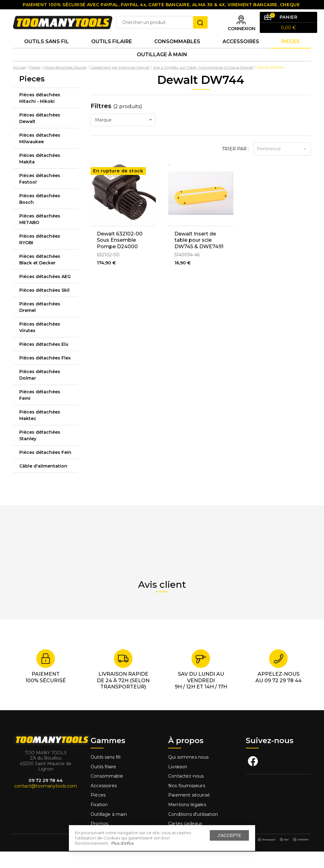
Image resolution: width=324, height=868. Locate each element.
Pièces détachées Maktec (40, 432)
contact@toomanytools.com (46, 802)
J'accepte (229, 835)
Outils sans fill (106, 774)
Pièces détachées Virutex (40, 344)
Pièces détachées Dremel (40, 324)
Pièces (98, 812)
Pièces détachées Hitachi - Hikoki (40, 114)
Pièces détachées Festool (40, 195)
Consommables (177, 53)
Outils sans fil (47, 53)
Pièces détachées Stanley (40, 452)
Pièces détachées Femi (40, 411)
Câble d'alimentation (43, 482)
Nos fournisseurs (187, 802)
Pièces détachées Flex (45, 374)
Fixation (99, 821)
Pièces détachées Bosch (40, 215)
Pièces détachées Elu (44, 361)
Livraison (178, 783)
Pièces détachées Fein (45, 469)
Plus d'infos (122, 843)
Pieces (291, 53)
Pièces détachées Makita (40, 175)
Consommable (107, 793)
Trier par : (235, 165)
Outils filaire (103, 783)
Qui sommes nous (189, 774)
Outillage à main (162, 69)
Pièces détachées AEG (45, 293)
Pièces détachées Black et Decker (40, 276)
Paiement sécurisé (189, 812)
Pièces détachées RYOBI (40, 256)
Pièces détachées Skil (44, 307)
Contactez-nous (186, 793)
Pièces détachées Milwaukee (40, 155)
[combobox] (123, 136)
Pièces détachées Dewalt (40, 135)
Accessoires (241, 53)
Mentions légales (188, 821)
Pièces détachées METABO (40, 236)
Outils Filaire (112, 53)
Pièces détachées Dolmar (40, 391)
